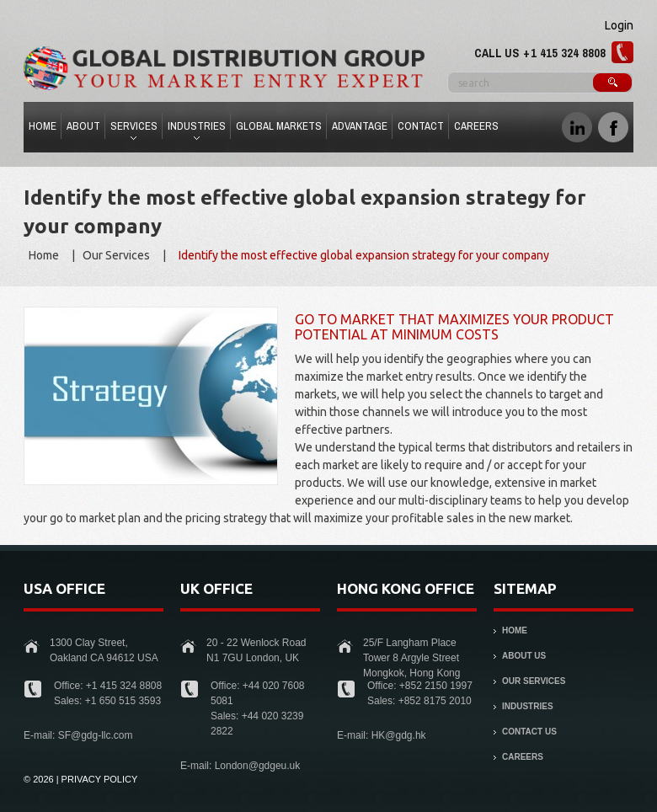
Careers (476, 126)
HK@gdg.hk (399, 735)
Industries (195, 129)
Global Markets (279, 126)
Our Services (116, 255)
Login (619, 25)
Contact (421, 126)
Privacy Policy (100, 779)
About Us (524, 656)
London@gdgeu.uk (258, 766)
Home (43, 126)
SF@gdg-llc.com (96, 735)
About (83, 126)
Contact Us (529, 732)
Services (132, 129)
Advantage (360, 126)
